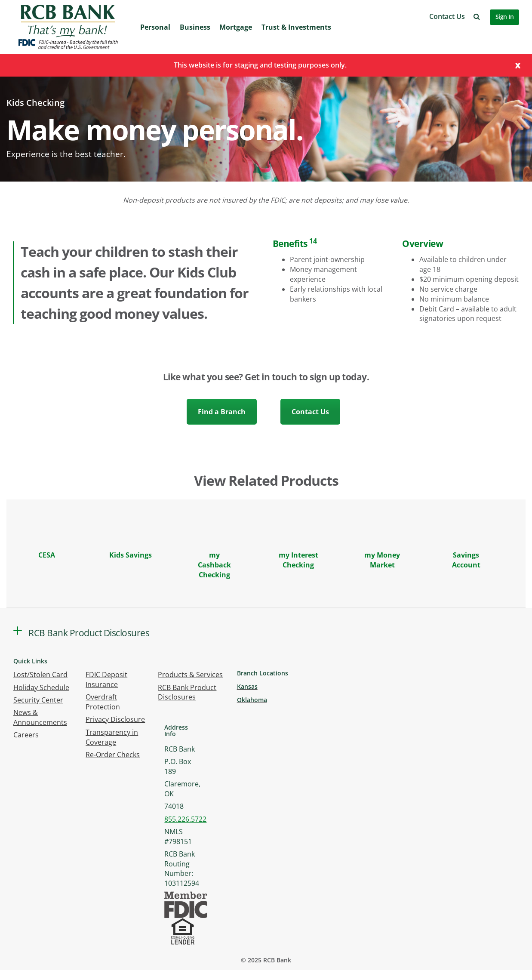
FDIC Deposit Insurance (106, 680)
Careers (26, 735)
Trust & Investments (296, 27)
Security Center (38, 700)
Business (195, 27)
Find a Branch (222, 412)
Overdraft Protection (103, 702)
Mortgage (236, 27)
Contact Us (447, 16)
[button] (477, 16)
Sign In (505, 17)
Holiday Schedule (41, 687)
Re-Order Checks (113, 755)
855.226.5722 (185, 819)
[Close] (518, 65)
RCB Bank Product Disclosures (187, 692)
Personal (155, 27)
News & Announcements (40, 717)
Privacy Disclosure (115, 719)
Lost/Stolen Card (40, 675)
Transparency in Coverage (112, 737)
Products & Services (190, 675)
